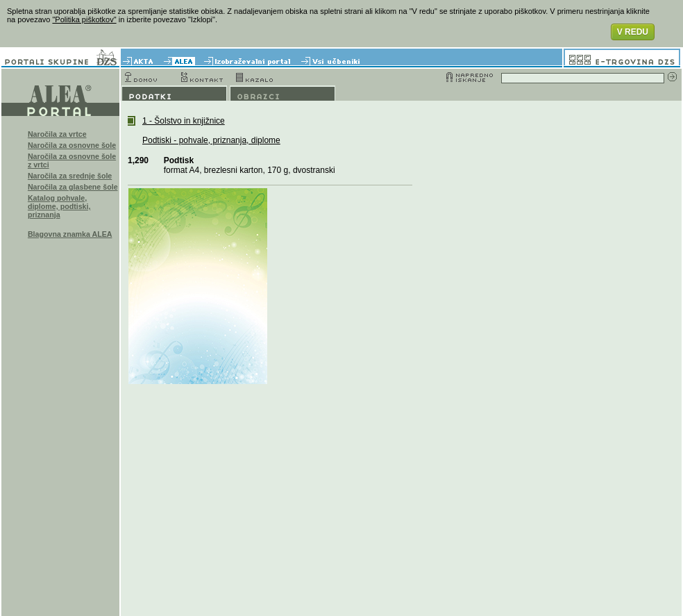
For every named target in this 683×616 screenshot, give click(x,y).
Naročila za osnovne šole (72, 145)
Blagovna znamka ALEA (70, 234)
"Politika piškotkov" (84, 19)
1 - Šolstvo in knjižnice (184, 121)
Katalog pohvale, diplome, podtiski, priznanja (59, 206)
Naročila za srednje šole (70, 176)
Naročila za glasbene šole (73, 187)
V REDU (633, 32)
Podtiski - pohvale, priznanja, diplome (211, 140)
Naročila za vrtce (57, 134)
